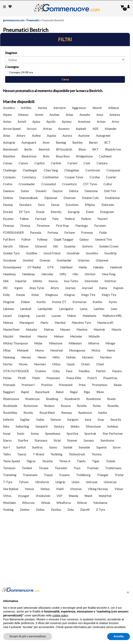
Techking (56, 454)
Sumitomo (107, 440)
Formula (35, 233)
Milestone (56, 343)
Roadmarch (72, 399)
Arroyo (32, 129)
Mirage (110, 343)
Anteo (7, 122)
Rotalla (82, 406)
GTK (51, 267)
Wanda (73, 496)
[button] (128, 592)
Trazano (64, 475)
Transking (10, 475)
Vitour (119, 489)
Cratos (8, 184)
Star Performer (113, 434)
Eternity (56, 212)
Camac (8, 163)
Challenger (30, 170)
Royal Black (47, 413)
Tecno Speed (11, 461)
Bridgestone (84, 156)
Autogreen (103, 136)
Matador (32, 329)
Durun (55, 205)
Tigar (96, 461)
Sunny (53, 447)
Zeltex (40, 510)
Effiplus (90, 205)
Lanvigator (66, 309)
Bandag (61, 142)
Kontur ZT (59, 302)
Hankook (116, 267)
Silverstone (93, 426)
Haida (83, 267)
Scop (101, 420)
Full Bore (9, 239)
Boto (46, 156)
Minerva (94, 343)
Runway (67, 413)
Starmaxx (41, 440)
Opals (71, 364)
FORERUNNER (13, 233)
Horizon (90, 274)
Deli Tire (110, 191)
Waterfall (105, 496)
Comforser (93, 170)
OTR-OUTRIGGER (16, 371)
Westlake (9, 503)
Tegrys (31, 461)
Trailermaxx (113, 468)
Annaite (85, 115)
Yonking (8, 510)
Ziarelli (85, 510)
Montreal (56, 350)
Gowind (28, 260)
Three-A (65, 461)
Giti (55, 246)
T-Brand (38, 454)
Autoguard (29, 142)
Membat (25, 336)
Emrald (8, 212)
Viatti (60, 489)
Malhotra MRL (112, 316)
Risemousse (11, 399)
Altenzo (23, 115)
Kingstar (9, 302)
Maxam (65, 329)
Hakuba (98, 267)
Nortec (8, 364)
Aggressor (79, 108)
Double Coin (90, 198)
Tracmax (93, 468)
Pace (69, 371)
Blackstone (29, 156)
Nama (111, 350)
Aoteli (22, 122)
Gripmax (84, 260)
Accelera (9, 108)
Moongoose (77, 350)
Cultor (108, 184)
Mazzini (8, 336)
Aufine (36, 136)
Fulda (103, 233)
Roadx (111, 399)
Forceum (100, 226)
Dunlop (8, 205)
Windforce (64, 503)
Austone (84, 136)
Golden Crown (109, 246)
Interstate (91, 281)
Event (90, 212)
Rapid (25, 392)
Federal (70, 219)
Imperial (21, 281)
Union (75, 482)
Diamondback (28, 198)
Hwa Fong (109, 274)
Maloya (8, 323)
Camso (23, 163)
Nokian (71, 357)
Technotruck (77, 454)
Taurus (22, 454)
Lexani (7, 316)
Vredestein (43, 496)
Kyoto (113, 302)
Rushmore (85, 413)
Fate (55, 219)
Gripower (102, 260)
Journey (70, 288)
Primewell (66, 385)
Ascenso (64, 129)
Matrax (49, 329)
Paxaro (117, 371)
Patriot (101, 371)
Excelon (8, 219)
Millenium (75, 343)
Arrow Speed (12, 129)
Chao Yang (51, 170)
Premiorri (28, 385)
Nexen (42, 357)
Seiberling (22, 426)
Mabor (72, 316)
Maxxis (116, 329)
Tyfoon (23, 482)
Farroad (40, 219)
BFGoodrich (64, 149)
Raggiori (9, 392)
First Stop (62, 226)
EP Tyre (24, 212)
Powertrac (110, 378)
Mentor (42, 336)
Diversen (69, 198)
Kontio (41, 302)
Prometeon (100, 385)
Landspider (45, 309)
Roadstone (93, 399)
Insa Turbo (71, 281)
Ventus (45, 489)
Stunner (72, 440)
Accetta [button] (119, 636)
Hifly (63, 274)
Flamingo (82, 226)
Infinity (37, 281)
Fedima (86, 219)
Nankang (9, 357)
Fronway (87, 233)
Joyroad (87, 288)
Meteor (59, 336)
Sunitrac (37, 447)
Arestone (84, 122)
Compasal (113, 170)
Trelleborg (83, 475)
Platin (36, 378)
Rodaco (49, 406)
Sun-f (7, 447)
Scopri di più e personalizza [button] (28, 636)
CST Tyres (90, 184)
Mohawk (23, 350)
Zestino (56, 510)
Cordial (94, 177)
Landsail (26, 309)
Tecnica (96, 454)
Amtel (39, 115)
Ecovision (72, 205)
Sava (88, 420)
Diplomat (51, 198)
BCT (107, 142)
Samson (56, 420)
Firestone (43, 226)
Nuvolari (40, 364)
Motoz (96, 350)
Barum (93, 142)
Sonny (35, 434)
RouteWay (10, 413)
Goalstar (70, 246)
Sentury (59, 426)
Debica (73, 191)
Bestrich (44, 149)
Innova (53, 281)
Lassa (84, 309)
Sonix (21, 434)
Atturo (21, 136)
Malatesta (89, 316)
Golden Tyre (11, 253)
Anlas (69, 115)
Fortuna (53, 233)
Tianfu (81, 461)
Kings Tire (88, 295)
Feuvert (102, 219)
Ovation (40, 371)
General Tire (103, 239)
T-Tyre (8, 482)
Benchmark (10, 149)
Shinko (75, 426)
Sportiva (72, 434)
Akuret (97, 108)
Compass (9, 177)
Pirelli (22, 378)
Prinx (82, 385)
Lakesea (8, 309)
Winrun (82, 503)
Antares (115, 115)
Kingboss (52, 295)
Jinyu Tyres (37, 288)
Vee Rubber (11, 489)
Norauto (88, 357)
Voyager (23, 496)
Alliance (113, 108)
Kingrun (70, 295)
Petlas (7, 378)
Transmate (30, 475)
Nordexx (106, 357)
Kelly (6, 295)
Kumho (97, 302)
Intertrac (110, 281)
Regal (74, 392)
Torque (43, 468)
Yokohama (100, 503)
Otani (100, 364)
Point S (92, 378)
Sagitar (25, 420)
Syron (117, 447)
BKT (95, 149)
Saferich (8, 420)
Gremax (45, 260)
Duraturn (25, 205)
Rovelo (28, 413)
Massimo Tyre (81, 323)
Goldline (31, 253)
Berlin (28, 149)
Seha (6, 426)
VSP (59, 496)
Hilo (75, 274)
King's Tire (109, 295)
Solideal (113, 426)
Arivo (115, 122)
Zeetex (25, 510)
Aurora (67, 136)
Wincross (28, 503)
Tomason (9, 468)
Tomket (27, 468)
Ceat (87, 163)
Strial (57, 440)
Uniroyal (91, 482)
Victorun (76, 489)
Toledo (111, 461)
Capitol (40, 163)
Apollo (51, 122)
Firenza (25, 226)
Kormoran (79, 302)
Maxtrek (99, 329)
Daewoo (9, 191)
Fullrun (26, 239)
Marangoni (27, 323)
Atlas (7, 136)
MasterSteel (11, 329)
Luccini (41, 316)
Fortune (69, 233)
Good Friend (52, 253)
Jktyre (55, 288)
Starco (7, 440)
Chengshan (72, 170)
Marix (44, 323)
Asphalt (81, 129)
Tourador (61, 468)
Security (116, 420)
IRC (6, 288)
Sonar (7, 434)
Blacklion (9, 156)
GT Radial (34, 267)
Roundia (113, 406)
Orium (85, 364)
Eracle (40, 212)
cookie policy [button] (60, 615)
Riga (87, 392)
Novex (23, 364)
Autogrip (9, 142)
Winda (46, 503)
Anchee (54, 115)
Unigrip (60, 482)
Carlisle (56, 163)
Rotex (97, 406)
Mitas (7, 350)
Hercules (47, 274)
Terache (47, 461)
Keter (35, 295)
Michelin (94, 336)
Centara (102, 163)
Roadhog (52, 399)
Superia (101, 447)
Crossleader (27, 184)
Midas (38, 343)
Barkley (77, 142)
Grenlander (64, 260)
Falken (24, 219)
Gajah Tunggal (63, 239)
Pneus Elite (74, 378)
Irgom (19, 288)
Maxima (82, 329)
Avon (46, 142)
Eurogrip (74, 212)
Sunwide (84, 447)
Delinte (8, 198)
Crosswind (49, 184)
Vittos (7, 496)
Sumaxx (89, 440)
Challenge (10, 170)
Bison (82, 149)
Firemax (8, 226)
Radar (118, 385)
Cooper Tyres (74, 177)
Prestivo (47, 385)
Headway (9, 274)
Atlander (111, 129)
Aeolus (42, 108)
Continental (50, 177)
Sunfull (21, 447)
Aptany (67, 122)
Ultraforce (42, 482)
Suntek (68, 447)
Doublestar (112, 198)
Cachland (105, 156)
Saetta (102, 413)
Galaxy (84, 239)
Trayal (48, 475)
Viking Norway (98, 489)
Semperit (42, 426)
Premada (9, 385)
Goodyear (10, 260)
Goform (87, 246)
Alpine (7, 115)
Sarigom (73, 420)
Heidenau (28, 274)
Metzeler (76, 336)
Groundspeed (12, 267)
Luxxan (56, 316)
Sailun (40, 420)
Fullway (42, 239)
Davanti (41, 191)
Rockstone (31, 406)
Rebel (60, 392)
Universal (110, 482)
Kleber (25, 302)
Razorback (42, 392)
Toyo (77, 468)
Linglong (24, 316)
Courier (111, 177)
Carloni (72, 163)
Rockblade (10, 406)
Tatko (7, 454)
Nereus (26, 357)
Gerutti (8, 246)
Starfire (23, 440)
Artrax (47, 129)
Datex (25, 191)
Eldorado (108, 205)
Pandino (84, 371)
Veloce (29, 489)
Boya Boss (63, 156)
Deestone (91, 191)
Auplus (52, 136)
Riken (100, 392)
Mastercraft (105, 323)
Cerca (65, 79)
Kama (103, 288)
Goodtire (92, 253)
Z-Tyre (100, 510)
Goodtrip (110, 253)
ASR (95, 129)
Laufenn (99, 309)
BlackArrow (113, 149)
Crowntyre (69, 184)
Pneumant (53, 378)
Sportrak (90, 434)
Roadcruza (32, 399)
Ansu (100, 115)
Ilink (6, 281)
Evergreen (107, 212)
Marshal (60, 323)
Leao (114, 309)
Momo (40, 350)
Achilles (26, 108)
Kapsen (118, 288)
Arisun (101, 122)
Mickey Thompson (15, 343)
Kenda (20, 295)
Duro (41, 205)
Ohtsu (56, 364)
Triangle (102, 475)
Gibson (24, 246)
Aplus (36, 122)
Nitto (56, 357)
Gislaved (41, 246)
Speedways (53, 434)
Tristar (119, 475)
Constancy (29, 177)
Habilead (66, 267)
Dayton (57, 191)
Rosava (66, 406)
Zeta (71, 510)
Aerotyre (60, 108)
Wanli (88, 496)
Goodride (73, 253)
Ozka (56, 371)
